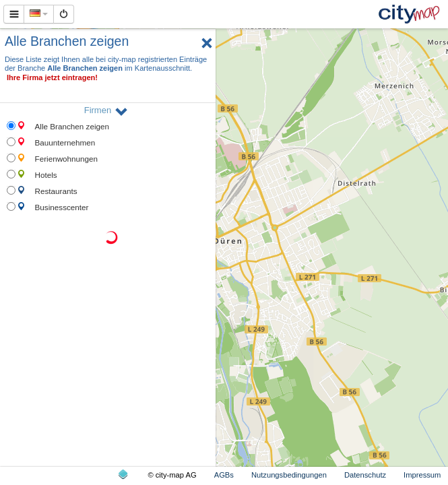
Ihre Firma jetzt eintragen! (52, 77)
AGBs (224, 475)
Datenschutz (365, 475)
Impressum (422, 475)
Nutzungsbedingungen (289, 475)
